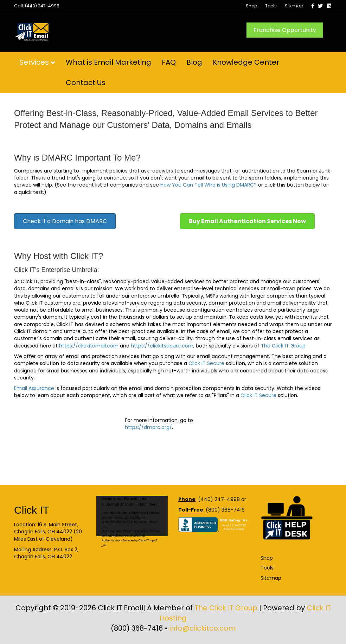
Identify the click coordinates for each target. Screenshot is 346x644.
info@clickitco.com (203, 628)
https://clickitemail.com (89, 346)
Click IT (32, 510)
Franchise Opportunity (285, 30)
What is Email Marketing (108, 62)
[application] (132, 516)
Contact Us (86, 83)
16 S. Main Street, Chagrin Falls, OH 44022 (46, 528)
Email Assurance (34, 388)
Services (34, 62)
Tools (271, 6)
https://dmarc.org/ (148, 427)
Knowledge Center (246, 62)
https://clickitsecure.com (162, 346)
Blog (194, 62)
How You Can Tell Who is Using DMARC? (209, 185)
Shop (251, 6)
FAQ (169, 62)
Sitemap (294, 6)
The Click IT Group (283, 346)
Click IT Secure (207, 363)
